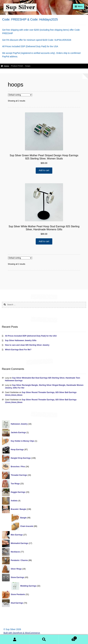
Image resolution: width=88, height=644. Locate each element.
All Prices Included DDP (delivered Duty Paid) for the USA (31, 336)
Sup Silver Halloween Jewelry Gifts (21, 340)
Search (44, 639)
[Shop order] (20, 95)
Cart (68, 638)
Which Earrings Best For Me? (18, 350)
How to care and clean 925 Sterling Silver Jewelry (27, 345)
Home (6, 66)
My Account (15, 639)
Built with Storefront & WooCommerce (22, 633)
